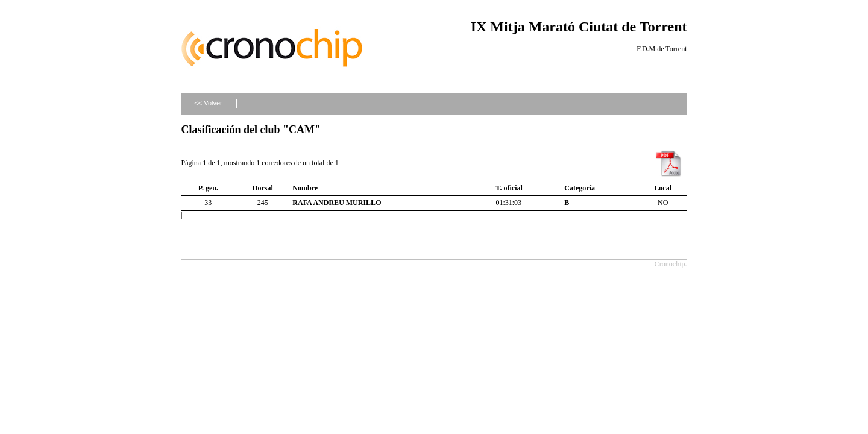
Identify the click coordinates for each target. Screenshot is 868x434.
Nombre (305, 188)
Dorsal (263, 188)
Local (663, 188)
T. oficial (509, 188)
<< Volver (208, 103)
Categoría (580, 188)
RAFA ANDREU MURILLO (337, 203)
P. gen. (208, 188)
